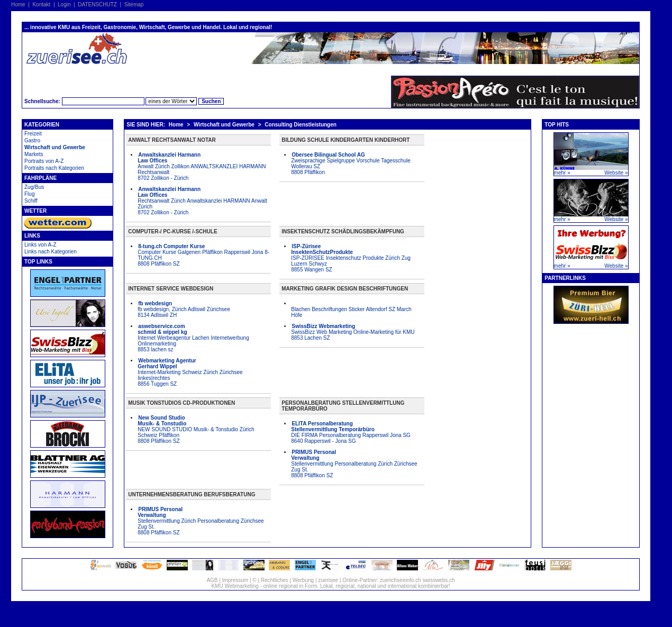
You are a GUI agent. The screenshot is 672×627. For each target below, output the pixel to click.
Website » (616, 173)
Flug (29, 194)
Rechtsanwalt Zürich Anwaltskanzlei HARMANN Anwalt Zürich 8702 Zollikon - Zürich (202, 201)
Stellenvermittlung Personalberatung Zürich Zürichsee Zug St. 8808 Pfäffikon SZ (354, 464)
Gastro (32, 140)
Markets (34, 154)
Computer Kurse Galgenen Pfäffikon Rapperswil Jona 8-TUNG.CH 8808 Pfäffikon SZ (203, 255)
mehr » (562, 173)
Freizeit (33, 134)
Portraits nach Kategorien (54, 168)
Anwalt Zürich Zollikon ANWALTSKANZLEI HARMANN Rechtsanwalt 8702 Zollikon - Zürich (202, 166)
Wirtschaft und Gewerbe (55, 147)
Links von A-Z (40, 245)
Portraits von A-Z (44, 161)
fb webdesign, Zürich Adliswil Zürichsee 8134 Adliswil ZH (184, 309)
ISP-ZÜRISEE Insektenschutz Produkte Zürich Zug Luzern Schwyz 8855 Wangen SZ (351, 258)
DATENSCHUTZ (97, 4)
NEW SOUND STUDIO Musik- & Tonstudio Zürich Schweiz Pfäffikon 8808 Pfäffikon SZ (196, 429)
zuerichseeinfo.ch (401, 580)
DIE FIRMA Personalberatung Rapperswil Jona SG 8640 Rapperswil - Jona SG (351, 432)
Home (18, 4)
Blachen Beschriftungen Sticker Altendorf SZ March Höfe (351, 312)
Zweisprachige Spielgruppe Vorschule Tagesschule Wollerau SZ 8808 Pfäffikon (351, 163)
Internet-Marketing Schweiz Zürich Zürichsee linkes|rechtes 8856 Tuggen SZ (190, 372)
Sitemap (134, 4)
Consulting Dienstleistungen (301, 125)
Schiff (31, 201)
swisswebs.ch (438, 580)
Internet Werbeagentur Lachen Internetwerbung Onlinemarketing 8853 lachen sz (193, 338)
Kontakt (41, 4)
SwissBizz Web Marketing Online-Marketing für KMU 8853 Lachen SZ (353, 332)
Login (64, 4)
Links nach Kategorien (51, 252)
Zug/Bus (34, 187)
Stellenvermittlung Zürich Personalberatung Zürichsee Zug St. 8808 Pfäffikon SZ (201, 521)
